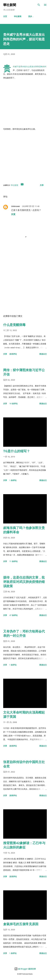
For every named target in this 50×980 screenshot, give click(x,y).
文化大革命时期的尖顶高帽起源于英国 (24, 714)
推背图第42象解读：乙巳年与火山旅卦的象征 (24, 845)
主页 (5, 16)
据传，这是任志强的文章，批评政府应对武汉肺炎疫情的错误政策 (24, 582)
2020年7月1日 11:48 (31, 206)
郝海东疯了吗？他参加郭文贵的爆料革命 (24, 530)
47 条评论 (13, 615)
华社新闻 (18, 16)
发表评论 (13, 354)
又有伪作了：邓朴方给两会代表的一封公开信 (24, 633)
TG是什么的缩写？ (17, 451)
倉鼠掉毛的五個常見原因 (21, 924)
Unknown (16, 206)
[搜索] (39, 5)
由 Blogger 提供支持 (25, 969)
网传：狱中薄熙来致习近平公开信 (24, 372)
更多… (31, 16)
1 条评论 (13, 480)
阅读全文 (43, 354)
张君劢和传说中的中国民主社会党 (24, 764)
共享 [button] (42, 185)
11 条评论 (13, 561)
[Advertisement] (25, 281)
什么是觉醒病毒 (14, 325)
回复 (13, 214)
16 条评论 (13, 404)
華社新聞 (10, 5)
